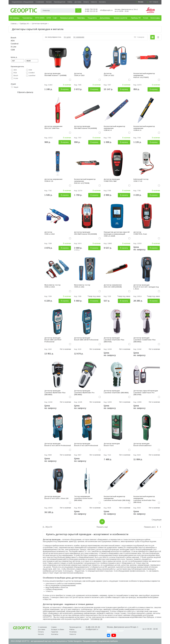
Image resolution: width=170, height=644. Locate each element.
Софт (55, 18)
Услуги (146, 18)
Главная (14, 24)
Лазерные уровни (67, 18)
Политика (73, 632)
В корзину (65, 89)
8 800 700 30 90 (91, 9)
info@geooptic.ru (106, 10)
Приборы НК (136, 18)
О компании (40, 2)
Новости (94, 2)
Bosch (13, 38)
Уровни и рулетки (120, 18)
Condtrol (15, 44)
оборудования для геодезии (142, 615)
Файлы (70, 2)
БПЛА (49, 18)
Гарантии (55, 632)
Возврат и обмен (58, 629)
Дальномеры (105, 18)
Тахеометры (27, 18)
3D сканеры (15, 18)
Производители (60, 2)
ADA (13, 41)
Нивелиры (81, 18)
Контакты (102, 2)
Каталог (49, 2)
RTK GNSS (40, 18)
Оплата (86, 2)
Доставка (78, 2)
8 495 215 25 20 (91, 11)
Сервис (54, 627)
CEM (13, 50)
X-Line (13, 47)
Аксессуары (155, 18)
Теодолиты (92, 18)
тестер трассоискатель (95, 617)
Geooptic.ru (24, 10)
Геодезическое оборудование (23, 2)
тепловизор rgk (96, 619)
